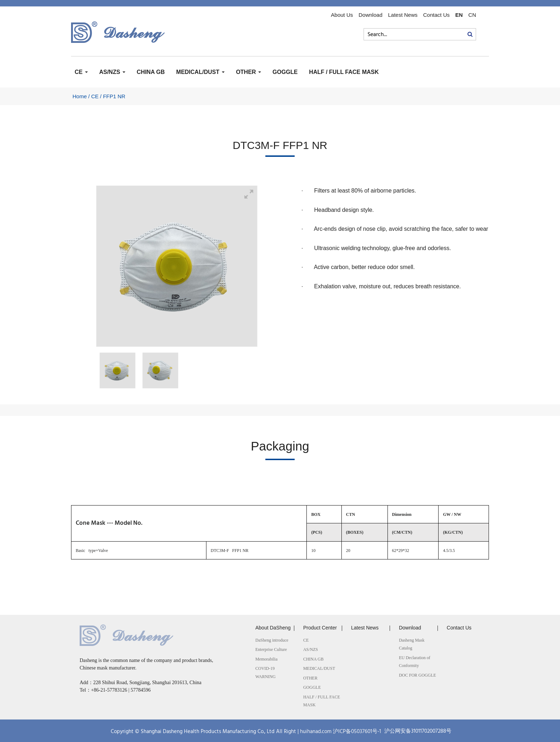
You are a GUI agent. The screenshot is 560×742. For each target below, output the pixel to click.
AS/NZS (112, 72)
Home (80, 96)
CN (472, 15)
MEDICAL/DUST (200, 72)
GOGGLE (285, 72)
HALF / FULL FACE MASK (344, 72)
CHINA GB (151, 72)
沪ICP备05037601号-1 (357, 731)
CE (81, 72)
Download (371, 15)
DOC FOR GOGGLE (417, 675)
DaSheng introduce (272, 640)
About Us (342, 15)
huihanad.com (316, 731)
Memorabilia (266, 659)
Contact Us (436, 15)
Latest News (403, 15)
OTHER (249, 72)
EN (459, 15)
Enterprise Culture (271, 649)
